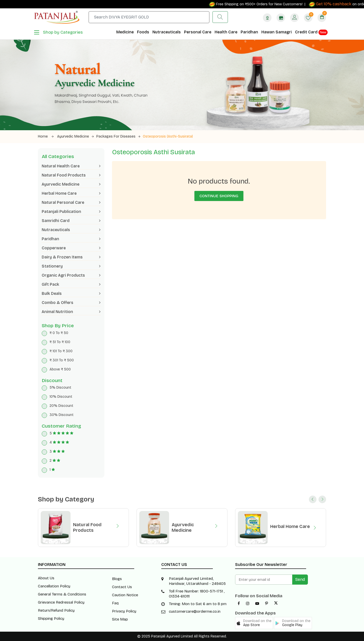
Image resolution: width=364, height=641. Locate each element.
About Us (46, 578)
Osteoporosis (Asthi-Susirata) (168, 136)
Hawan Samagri (277, 32)
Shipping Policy (51, 618)
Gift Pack (71, 284)
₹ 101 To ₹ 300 (61, 351)
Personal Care (198, 32)
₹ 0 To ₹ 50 (59, 333)
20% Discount (61, 406)
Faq (115, 603)
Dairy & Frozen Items (71, 257)
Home (46, 136)
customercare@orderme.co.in (195, 611)
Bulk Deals (71, 293)
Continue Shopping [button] (219, 196)
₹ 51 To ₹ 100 (60, 342)
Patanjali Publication (71, 212)
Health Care (226, 32)
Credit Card (311, 32)
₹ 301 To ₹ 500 (62, 360)
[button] (254, 623)
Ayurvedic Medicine (75, 136)
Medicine (125, 32)
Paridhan (249, 32)
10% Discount (61, 397)
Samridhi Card (71, 221)
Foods (143, 32)
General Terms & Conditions (62, 594)
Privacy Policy (124, 611)
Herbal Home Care (71, 193)
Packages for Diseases (118, 136)
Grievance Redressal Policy (61, 602)
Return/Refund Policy (56, 610)
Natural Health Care (71, 166)
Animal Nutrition (71, 312)
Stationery (71, 266)
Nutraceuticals (167, 32)
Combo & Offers (71, 303)
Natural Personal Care (71, 202)
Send (300, 579)
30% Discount (62, 415)
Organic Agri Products (71, 275)
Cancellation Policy (54, 586)
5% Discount (60, 388)
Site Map (120, 619)
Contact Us (122, 587)
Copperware (71, 248)
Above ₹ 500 (60, 369)
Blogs (117, 579)
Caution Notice (125, 595)
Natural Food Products (71, 175)
